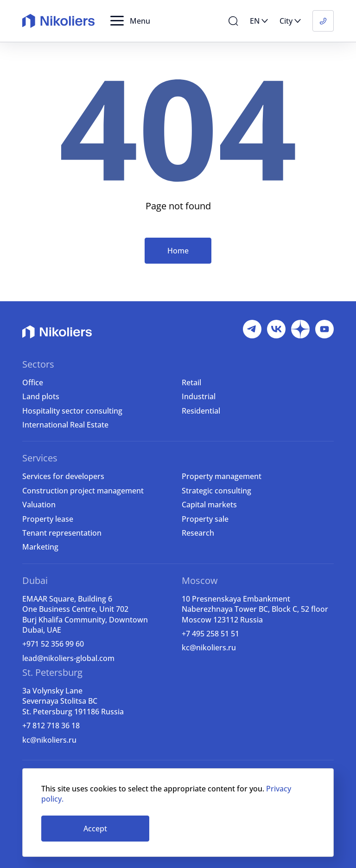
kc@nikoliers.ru (209, 648)
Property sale (205, 519)
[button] (130, 21)
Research (198, 533)
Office (33, 382)
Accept (95, 829)
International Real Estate (65, 425)
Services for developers (63, 476)
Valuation (39, 505)
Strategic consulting (216, 491)
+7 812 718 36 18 (51, 725)
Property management (222, 476)
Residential (201, 411)
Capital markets (209, 505)
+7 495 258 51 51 (210, 634)
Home (178, 251)
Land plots (41, 396)
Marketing (40, 547)
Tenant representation (62, 533)
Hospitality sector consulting (72, 411)
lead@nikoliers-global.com (68, 658)
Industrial (199, 396)
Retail (191, 382)
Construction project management (83, 491)
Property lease (48, 519)
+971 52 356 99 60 (53, 644)
